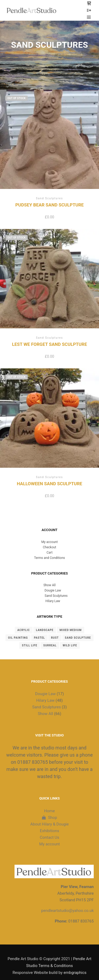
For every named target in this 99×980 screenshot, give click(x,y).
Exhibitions (49, 831)
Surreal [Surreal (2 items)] (50, 645)
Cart (49, 553)
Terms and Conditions (49, 558)
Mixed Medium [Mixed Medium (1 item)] (70, 630)
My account (49, 542)
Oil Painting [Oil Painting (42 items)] (18, 638)
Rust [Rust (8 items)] (55, 638)
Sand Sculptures (56, 596)
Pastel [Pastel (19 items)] (39, 638)
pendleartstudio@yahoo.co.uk (67, 911)
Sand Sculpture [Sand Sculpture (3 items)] (78, 638)
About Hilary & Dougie (50, 824)
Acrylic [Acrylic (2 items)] (24, 630)
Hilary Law (53, 601)
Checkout (49, 547)
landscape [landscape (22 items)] (45, 630)
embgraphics (75, 973)
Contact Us (50, 837)
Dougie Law (53, 590)
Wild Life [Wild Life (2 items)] (70, 645)
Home (49, 811)
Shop (49, 818)
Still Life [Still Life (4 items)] (30, 645)
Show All (49, 585)
